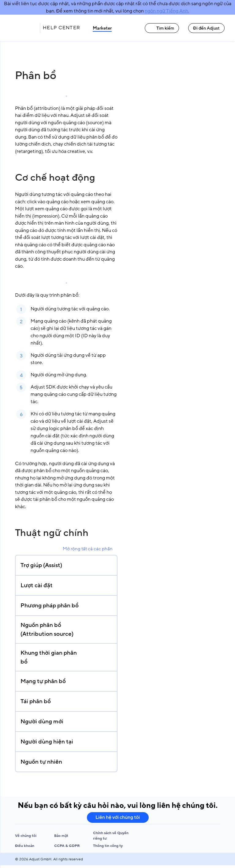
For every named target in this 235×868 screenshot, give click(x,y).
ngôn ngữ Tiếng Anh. (167, 11)
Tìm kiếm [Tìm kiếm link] (162, 28)
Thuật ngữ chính (52, 533)
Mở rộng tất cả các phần (88, 549)
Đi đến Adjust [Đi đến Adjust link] (206, 28)
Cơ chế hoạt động (55, 178)
